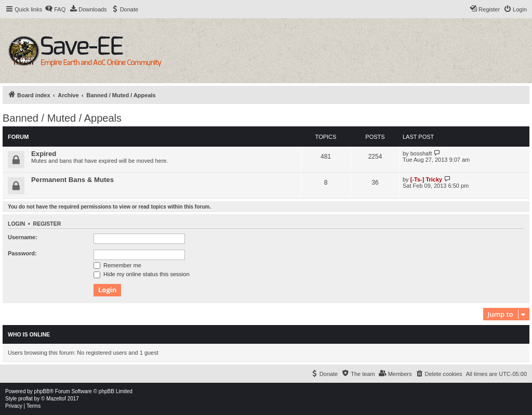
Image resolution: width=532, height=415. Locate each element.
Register (47, 224)
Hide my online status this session (142, 274)
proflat (25, 399)
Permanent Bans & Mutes (72, 180)
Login (16, 224)
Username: (23, 237)
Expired (44, 154)
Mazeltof (56, 399)
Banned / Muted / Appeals (62, 118)
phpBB (42, 391)
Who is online (29, 334)
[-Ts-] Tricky (427, 179)
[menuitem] (55, 9)
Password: (22, 253)
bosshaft (421, 153)
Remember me (117, 265)
